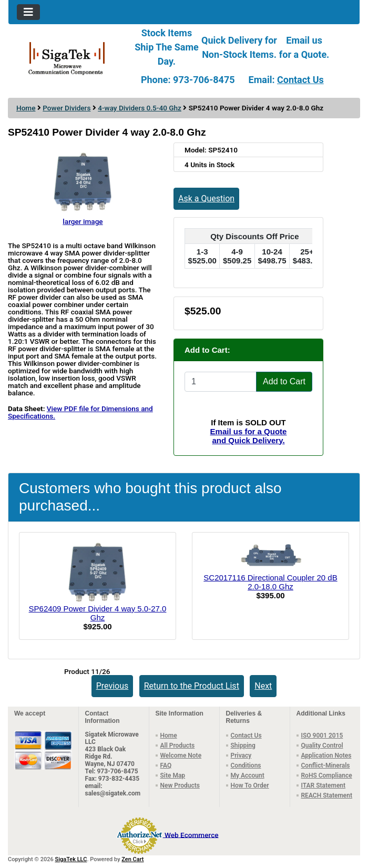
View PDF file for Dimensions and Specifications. (80, 412)
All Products (178, 746)
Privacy (241, 755)
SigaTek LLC (71, 859)
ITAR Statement (324, 785)
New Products (180, 785)
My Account (248, 775)
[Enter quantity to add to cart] (221, 382)
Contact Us (300, 80)
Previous (113, 686)
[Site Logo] (67, 58)
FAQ (166, 765)
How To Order (250, 785)
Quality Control (322, 746)
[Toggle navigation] (28, 12)
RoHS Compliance (327, 775)
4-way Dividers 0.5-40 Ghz (140, 108)
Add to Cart (284, 381)
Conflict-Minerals (326, 765)
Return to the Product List (192, 686)
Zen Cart (132, 859)
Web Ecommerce (191, 834)
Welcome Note (181, 755)
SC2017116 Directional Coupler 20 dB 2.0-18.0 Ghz (270, 582)
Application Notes (326, 755)
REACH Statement (327, 795)
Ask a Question (206, 198)
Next (263, 686)
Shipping (243, 746)
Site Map (173, 775)
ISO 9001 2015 (322, 736)
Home (26, 108)
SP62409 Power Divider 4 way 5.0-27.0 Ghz (98, 613)
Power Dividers (67, 108)
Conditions (246, 765)
